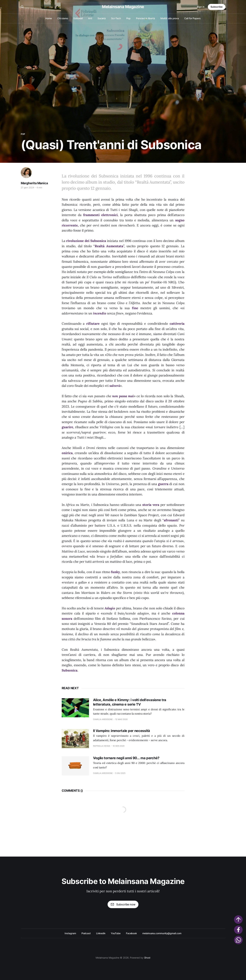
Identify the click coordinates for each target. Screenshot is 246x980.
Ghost (147, 958)
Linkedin (101, 933)
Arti (90, 18)
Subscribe (217, 7)
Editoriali (78, 18)
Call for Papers (192, 18)
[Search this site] (22, 7)
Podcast (86, 933)
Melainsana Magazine (123, 7)
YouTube (116, 933)
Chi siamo (63, 18)
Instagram (70, 933)
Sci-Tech (116, 18)
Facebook (131, 933)
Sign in (201, 7)
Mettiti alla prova (170, 18)
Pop (129, 18)
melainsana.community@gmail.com (162, 933)
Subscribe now (123, 904)
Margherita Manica (34, 183)
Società (102, 18)
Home (49, 18)
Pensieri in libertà (145, 18)
